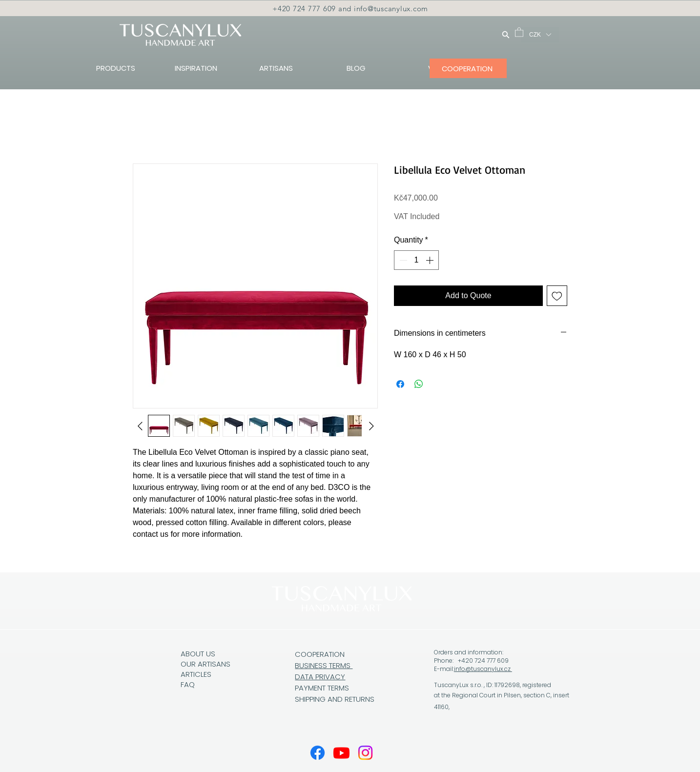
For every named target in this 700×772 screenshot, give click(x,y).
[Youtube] (341, 753)
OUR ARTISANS (206, 664)
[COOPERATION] (468, 68)
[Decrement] (402, 260)
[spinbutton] (416, 260)
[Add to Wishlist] (557, 296)
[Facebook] (318, 753)
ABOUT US (198, 654)
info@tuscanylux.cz (483, 669)
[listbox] (540, 35)
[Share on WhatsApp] (419, 384)
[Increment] (431, 260)
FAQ (188, 684)
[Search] (506, 34)
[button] (519, 32)
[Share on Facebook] (400, 384)
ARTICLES (196, 674)
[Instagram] (365, 753)
